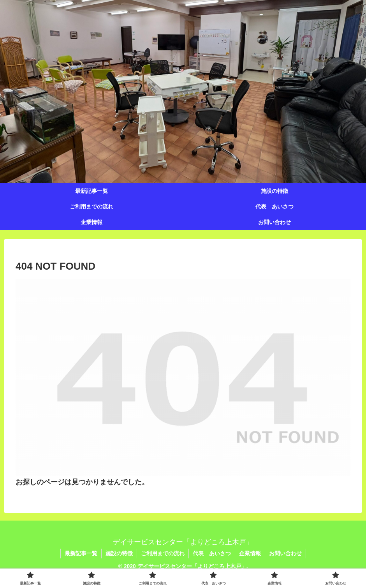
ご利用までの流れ (163, 553)
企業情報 (250, 553)
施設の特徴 (119, 553)
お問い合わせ (285, 553)
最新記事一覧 (81, 553)
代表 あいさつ (212, 553)
